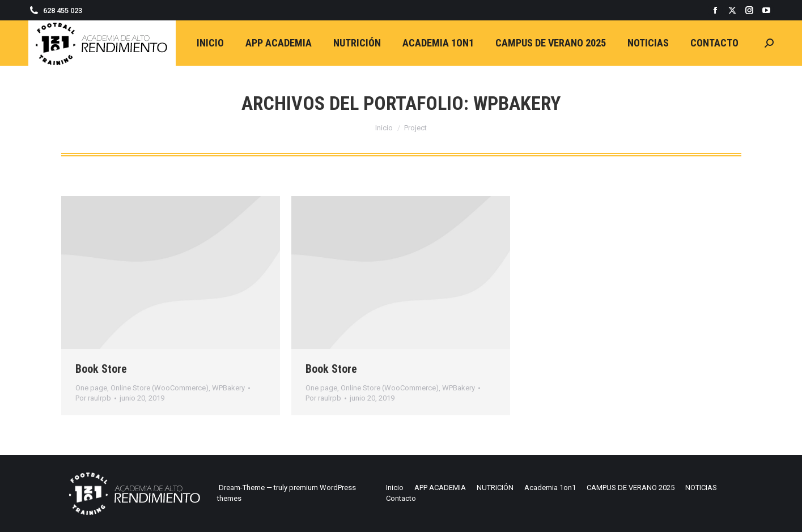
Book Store (101, 369)
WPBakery (228, 388)
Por (93, 398)
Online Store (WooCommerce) (160, 388)
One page (91, 388)
